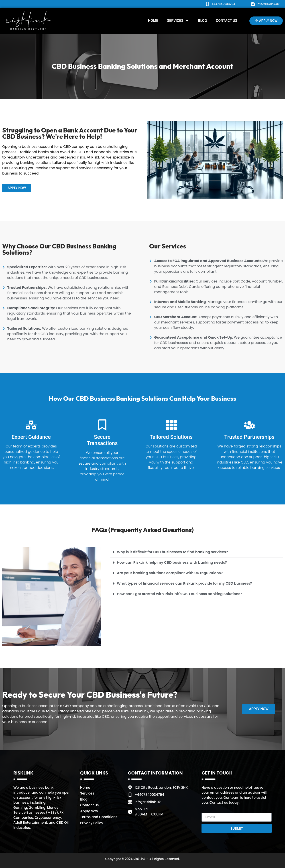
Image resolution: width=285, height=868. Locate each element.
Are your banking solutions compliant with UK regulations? (170, 573)
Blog (202, 21)
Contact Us (226, 21)
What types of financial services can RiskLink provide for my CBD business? (184, 583)
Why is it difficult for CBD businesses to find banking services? (172, 552)
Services (178, 21)
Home (153, 21)
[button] (196, 552)
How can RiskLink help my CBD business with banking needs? (172, 562)
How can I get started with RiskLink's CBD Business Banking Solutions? (180, 594)
